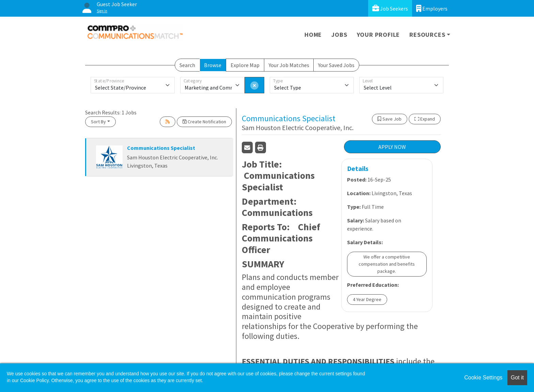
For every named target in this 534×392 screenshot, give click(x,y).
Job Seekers (390, 8)
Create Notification (204, 122)
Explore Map (245, 65)
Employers (432, 8)
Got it (517, 378)
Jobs (339, 35)
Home (313, 35)
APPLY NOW (392, 147)
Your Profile (379, 35)
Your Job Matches (289, 65)
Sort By (98, 122)
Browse (213, 65)
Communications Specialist (161, 148)
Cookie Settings (483, 378)
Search (187, 65)
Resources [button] (427, 35)
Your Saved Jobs (336, 65)
